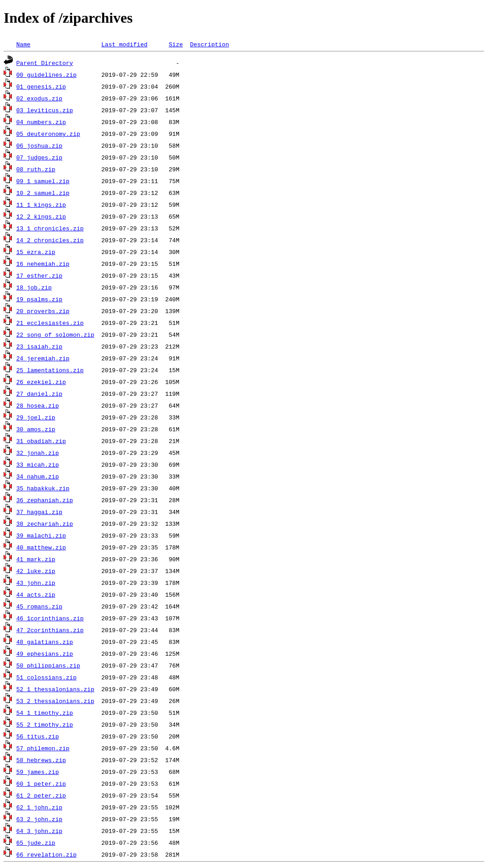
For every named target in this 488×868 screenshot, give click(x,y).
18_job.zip (34, 287)
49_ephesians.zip (45, 653)
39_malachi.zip (41, 535)
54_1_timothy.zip (45, 713)
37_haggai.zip (39, 512)
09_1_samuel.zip (43, 181)
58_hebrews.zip (41, 760)
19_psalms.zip (39, 299)
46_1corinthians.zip (50, 618)
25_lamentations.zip (50, 370)
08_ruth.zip (36, 169)
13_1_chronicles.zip (50, 228)
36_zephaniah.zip (45, 500)
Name (23, 44)
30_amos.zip (36, 429)
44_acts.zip (36, 594)
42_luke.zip (36, 571)
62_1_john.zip (39, 807)
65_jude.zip (36, 843)
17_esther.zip (39, 275)
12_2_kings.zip (41, 216)
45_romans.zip (39, 606)
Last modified (124, 44)
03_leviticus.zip (45, 110)
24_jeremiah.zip (43, 358)
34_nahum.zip (38, 476)
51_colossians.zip (47, 677)
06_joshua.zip (39, 145)
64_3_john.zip (39, 831)
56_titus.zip (38, 736)
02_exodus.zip (39, 98)
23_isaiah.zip (39, 346)
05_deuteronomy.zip (48, 134)
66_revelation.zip (47, 854)
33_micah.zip (38, 464)
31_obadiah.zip (41, 441)
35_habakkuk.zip (43, 488)
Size (176, 44)
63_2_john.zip (39, 819)
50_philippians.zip (48, 665)
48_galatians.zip (45, 642)
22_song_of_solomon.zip (55, 334)
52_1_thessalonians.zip (55, 689)
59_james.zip (38, 772)
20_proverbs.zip (43, 311)
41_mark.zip (36, 559)
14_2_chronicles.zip (50, 240)
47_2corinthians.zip (50, 630)
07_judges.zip (39, 157)
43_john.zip (36, 583)
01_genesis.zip (41, 86)
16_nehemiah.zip (43, 264)
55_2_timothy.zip (45, 724)
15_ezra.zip (36, 252)
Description (209, 44)
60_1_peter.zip (41, 783)
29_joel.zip (36, 417)
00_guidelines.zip (47, 75)
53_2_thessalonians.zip (55, 701)
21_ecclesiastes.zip (50, 323)
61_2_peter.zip (41, 795)
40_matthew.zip (41, 547)
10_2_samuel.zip (43, 193)
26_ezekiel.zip (41, 382)
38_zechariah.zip (45, 524)
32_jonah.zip (38, 453)
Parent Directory (45, 63)
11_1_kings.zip (41, 205)
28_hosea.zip (38, 405)
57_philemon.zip (43, 748)
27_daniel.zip (39, 394)
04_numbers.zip (41, 122)
